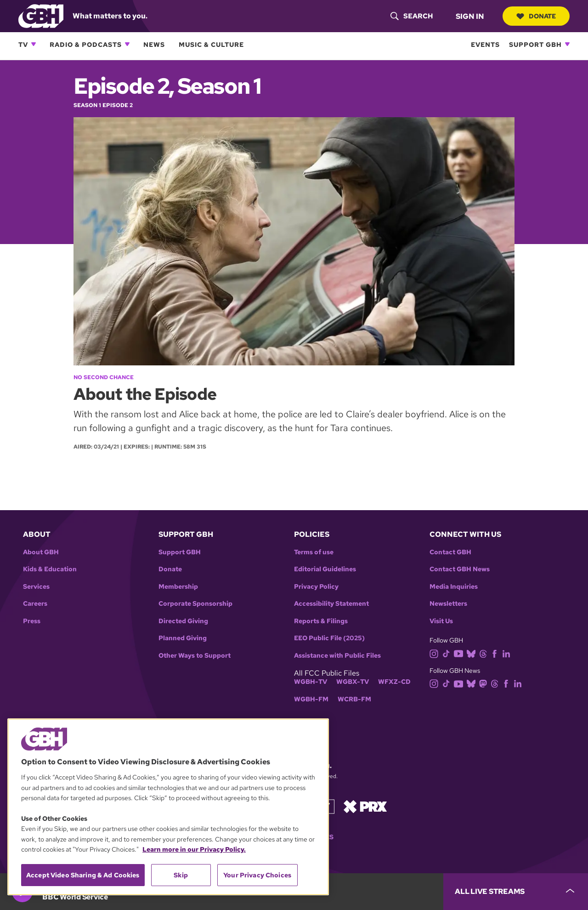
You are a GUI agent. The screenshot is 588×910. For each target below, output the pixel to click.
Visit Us (441, 621)
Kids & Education (50, 569)
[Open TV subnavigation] (34, 44)
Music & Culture (211, 44)
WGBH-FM (311, 699)
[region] (168, 807)
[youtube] (460, 653)
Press (32, 621)
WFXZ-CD (394, 682)
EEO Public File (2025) (329, 638)
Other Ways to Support (195, 656)
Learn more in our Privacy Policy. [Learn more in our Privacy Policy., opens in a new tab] (194, 849)
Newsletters (448, 604)
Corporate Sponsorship (195, 604)
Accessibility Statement (331, 604)
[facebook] (496, 653)
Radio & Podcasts (86, 44)
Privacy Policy (316, 587)
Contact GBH (450, 552)
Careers (35, 604)
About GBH (41, 552)
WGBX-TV (353, 682)
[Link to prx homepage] (365, 806)
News (154, 44)
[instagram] (436, 653)
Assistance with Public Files (337, 656)
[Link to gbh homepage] (41, 15)
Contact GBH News (460, 569)
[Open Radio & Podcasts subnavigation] (127, 44)
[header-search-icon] (412, 16)
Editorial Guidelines (325, 569)
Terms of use (314, 552)
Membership (178, 587)
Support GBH (535, 44)
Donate (536, 16)
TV (23, 44)
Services (36, 587)
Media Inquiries (454, 587)
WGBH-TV (311, 682)
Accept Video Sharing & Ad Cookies (83, 875)
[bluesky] (473, 653)
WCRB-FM (354, 699)
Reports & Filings (321, 621)
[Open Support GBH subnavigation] (567, 44)
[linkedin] (508, 653)
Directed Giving (183, 621)
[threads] (485, 653)
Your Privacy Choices (257, 875)
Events (485, 44)
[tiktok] (448, 653)
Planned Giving (183, 638)
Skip (181, 875)
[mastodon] (485, 683)
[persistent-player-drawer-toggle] (516, 892)
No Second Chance (104, 377)
